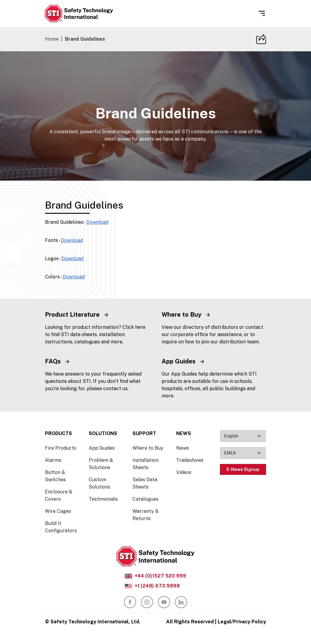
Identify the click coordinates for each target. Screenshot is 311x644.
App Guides (102, 448)
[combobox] (243, 436)
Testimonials (103, 499)
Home (52, 39)
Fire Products (61, 448)
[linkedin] (181, 602)
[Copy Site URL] (261, 39)
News (183, 448)
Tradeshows (190, 460)
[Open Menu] (262, 13)
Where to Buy (148, 448)
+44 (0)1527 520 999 (160, 576)
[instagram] (147, 602)
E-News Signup (243, 469)
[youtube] (164, 602)
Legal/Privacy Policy (242, 622)
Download (97, 222)
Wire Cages (58, 511)
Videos (184, 472)
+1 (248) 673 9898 (157, 586)
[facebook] (130, 602)
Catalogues (145, 499)
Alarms (53, 460)
